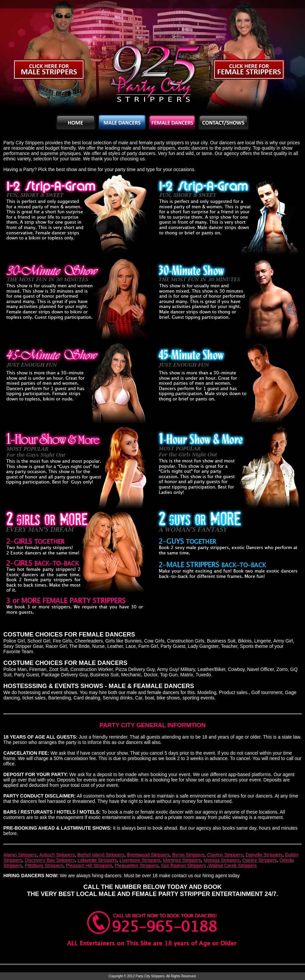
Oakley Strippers (260, 860)
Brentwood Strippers (148, 855)
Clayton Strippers (225, 855)
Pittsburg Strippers (44, 865)
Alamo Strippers (20, 855)
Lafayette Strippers (97, 860)
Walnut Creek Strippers (233, 865)
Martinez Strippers (182, 860)
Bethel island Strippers (101, 855)
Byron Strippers (188, 855)
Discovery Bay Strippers (50, 860)
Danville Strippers (264, 855)
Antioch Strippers (56, 855)
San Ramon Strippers (183, 865)
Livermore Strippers (140, 860)
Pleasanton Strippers (136, 865)
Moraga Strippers (222, 860)
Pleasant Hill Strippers (89, 865)
